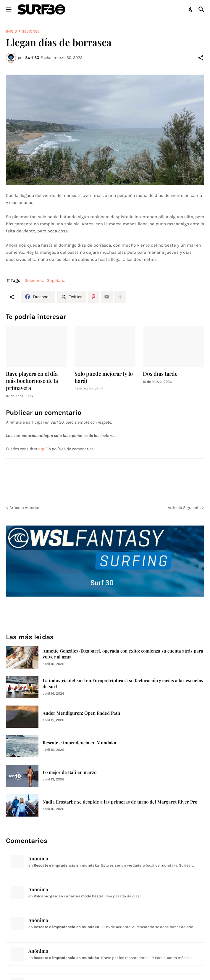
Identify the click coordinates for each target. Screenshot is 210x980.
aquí (42, 449)
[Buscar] (202, 9)
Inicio (12, 31)
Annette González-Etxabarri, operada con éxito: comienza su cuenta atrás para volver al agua (123, 654)
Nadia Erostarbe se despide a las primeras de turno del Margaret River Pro (120, 802)
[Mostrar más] (120, 297)
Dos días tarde (160, 374)
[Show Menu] (8, 9)
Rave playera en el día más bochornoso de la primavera (32, 381)
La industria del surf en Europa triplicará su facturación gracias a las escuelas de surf (123, 683)
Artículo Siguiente (184, 508)
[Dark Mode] (191, 9)
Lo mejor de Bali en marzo (70, 772)
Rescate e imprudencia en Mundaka (79, 743)
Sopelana (56, 280)
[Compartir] (201, 58)
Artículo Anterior (25, 508)
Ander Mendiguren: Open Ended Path (81, 713)
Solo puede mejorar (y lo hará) (104, 377)
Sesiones (31, 31)
